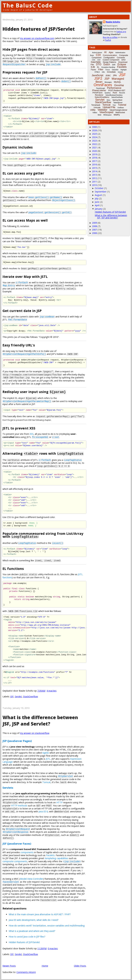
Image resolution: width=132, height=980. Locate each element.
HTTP (59, 802)
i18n (103, 72)
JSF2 (98, 78)
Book (92, 55)
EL (98, 67)
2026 (94, 130)
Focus (108, 70)
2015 (94, 168)
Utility (93, 110)
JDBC (108, 75)
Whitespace (107, 115)
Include (120, 72)
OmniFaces (103, 85)
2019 (94, 154)
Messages (108, 82)
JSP (12, 696)
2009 (94, 223)
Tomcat (46, 782)
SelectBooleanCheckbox (114, 95)
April (97, 205)
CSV (99, 60)
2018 (94, 158)
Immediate (111, 72)
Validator (102, 110)
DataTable (96, 62)
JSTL (48, 758)
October (99, 188)
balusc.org (121, 32)
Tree (114, 105)
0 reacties (53, 948)
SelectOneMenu (102, 97)
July (97, 198)
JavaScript (98, 75)
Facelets (50, 855)
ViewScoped (106, 112)
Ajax (111, 52)
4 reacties (52, 690)
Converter (121, 58)
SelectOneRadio (117, 97)
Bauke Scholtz (113, 22)
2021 (94, 147)
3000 (94, 127)
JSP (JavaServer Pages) (17, 740)
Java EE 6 (43, 811)
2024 (94, 137)
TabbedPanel (118, 103)
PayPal (108, 40)
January (99, 209)
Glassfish (115, 70)
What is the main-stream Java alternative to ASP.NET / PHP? (40, 914)
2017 (94, 161)
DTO (99, 64)
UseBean (121, 108)
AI (105, 52)
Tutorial (122, 105)
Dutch (107, 64)
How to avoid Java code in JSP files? (27, 936)
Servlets (8, 787)
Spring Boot (117, 100)
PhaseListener (99, 90)
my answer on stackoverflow (35, 733)
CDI (98, 55)
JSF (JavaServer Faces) (17, 843)
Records (122, 93)
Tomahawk (96, 105)
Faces (93, 70)
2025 (94, 134)
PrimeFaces (97, 93)
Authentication (120, 53)
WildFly (117, 115)
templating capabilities (56, 858)
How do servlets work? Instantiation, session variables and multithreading (47, 925)
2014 (94, 171)
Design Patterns (110, 62)
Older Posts (80, 965)
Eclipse (122, 64)
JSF (122, 75)
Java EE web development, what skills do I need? (34, 919)
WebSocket (120, 113)
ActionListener (97, 53)
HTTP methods (19, 805)
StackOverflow (30, 696)
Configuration (109, 58)
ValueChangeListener (118, 110)
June (97, 202)
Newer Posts (9, 965)
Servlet (18, 696)
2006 (94, 233)
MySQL (118, 82)
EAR (114, 65)
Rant (115, 93)
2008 (94, 226)
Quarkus (108, 93)
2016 (94, 164)
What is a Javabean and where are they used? (32, 931)
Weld (99, 115)
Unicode (97, 108)
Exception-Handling (108, 67)
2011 (94, 182)
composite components (15, 861)
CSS (94, 60)
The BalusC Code (28, 5)
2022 (94, 144)
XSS (32, 434)
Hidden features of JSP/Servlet (39, 29)
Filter (101, 69)
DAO (123, 60)
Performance (114, 88)
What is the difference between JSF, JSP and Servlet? (40, 720)
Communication (110, 55)
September (101, 192)
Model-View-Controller (32, 878)
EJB (93, 67)
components (27, 852)
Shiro (108, 100)
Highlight (124, 70)
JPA (115, 75)
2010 (94, 185)
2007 (94, 230)
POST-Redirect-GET (117, 91)
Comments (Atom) (26, 972)
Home (45, 965)
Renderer (99, 95)
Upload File (109, 107)
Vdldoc (95, 113)
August (98, 195)
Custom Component (111, 60)
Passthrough (101, 88)
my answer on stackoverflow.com (37, 38)
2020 (94, 151)
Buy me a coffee (110, 37)
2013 (94, 175)
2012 (94, 178)
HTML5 (97, 72)
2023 (94, 141)
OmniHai (119, 85)
